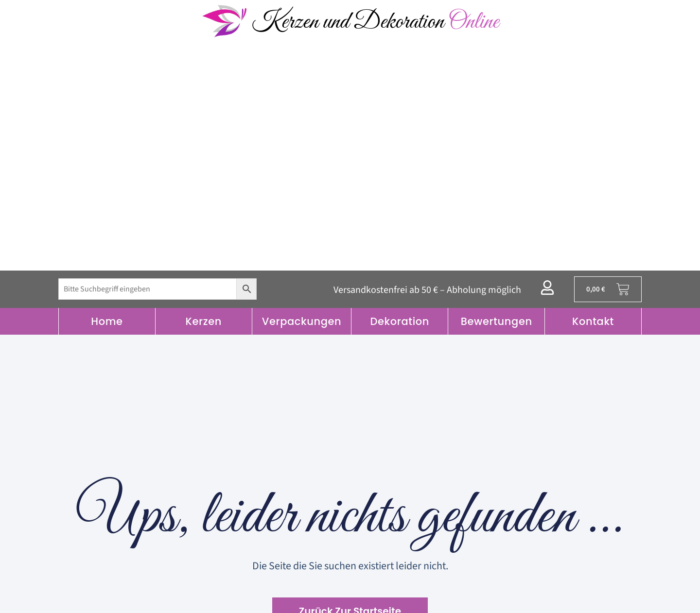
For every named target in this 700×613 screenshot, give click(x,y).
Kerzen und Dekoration (375, 22)
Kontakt (593, 321)
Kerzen (204, 321)
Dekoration (400, 321)
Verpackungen (302, 321)
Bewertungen (497, 321)
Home (107, 321)
